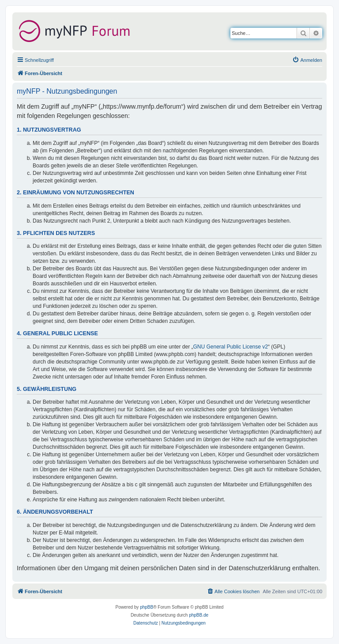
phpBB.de (199, 615)
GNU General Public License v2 (231, 347)
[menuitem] (307, 60)
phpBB (147, 607)
